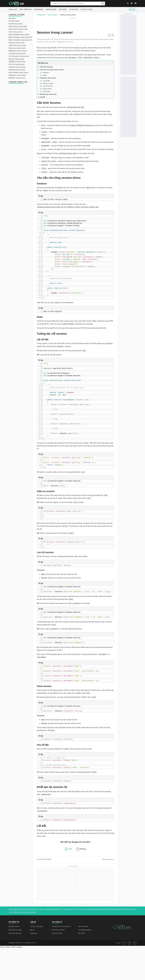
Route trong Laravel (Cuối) (18, 29)
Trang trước (45, 859)
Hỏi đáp (132, 9)
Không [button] (83, 849)
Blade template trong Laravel (19, 35)
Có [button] (70, 849)
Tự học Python (86, 9)
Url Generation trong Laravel (19, 56)
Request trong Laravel (16, 43)
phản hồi (78, 909)
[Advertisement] (74, 24)
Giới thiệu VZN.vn (14, 926)
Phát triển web (26, 9)
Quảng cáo (34, 933)
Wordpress (39, 9)
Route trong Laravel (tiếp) (18, 26)
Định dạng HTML (57, 933)
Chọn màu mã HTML (58, 930)
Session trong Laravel (16, 59)
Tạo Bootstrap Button (85, 930)
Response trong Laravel (17, 48)
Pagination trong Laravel (17, 75)
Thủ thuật (63, 9)
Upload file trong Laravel (17, 45)
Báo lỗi (32, 930)
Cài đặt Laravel (14, 21)
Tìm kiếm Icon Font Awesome (61, 926)
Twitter (11, 912)
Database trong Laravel (17, 70)
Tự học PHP (74, 9)
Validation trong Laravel (17, 62)
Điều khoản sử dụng (15, 930)
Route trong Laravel (16, 24)
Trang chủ (13, 9)
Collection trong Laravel (17, 67)
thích (62, 909)
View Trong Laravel (15, 32)
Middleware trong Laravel (18, 51)
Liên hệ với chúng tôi (37, 926)
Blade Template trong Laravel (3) (20, 40)
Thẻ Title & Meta (83, 926)
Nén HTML (82, 933)
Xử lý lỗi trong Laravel (16, 64)
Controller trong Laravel (17, 54)
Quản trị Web (51, 9)
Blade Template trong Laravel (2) (20, 37)
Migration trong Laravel (17, 78)
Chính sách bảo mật (15, 933)
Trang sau (107, 859)
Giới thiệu (12, 18)
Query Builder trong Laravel (18, 72)
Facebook (130, 909)
